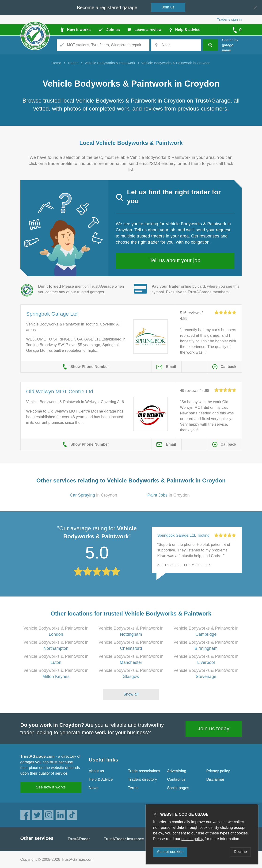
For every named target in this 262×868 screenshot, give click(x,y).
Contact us (176, 779)
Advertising (177, 771)
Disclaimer (215, 779)
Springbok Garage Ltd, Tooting (184, 535)
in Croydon (94, 495)
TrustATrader (79, 839)
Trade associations (144, 771)
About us (97, 771)
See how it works (51, 787)
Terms (133, 788)
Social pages (178, 788)
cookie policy (193, 839)
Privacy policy (218, 771)
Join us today (214, 728)
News (94, 788)
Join (168, 7)
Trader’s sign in (229, 19)
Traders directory (143, 779)
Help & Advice (101, 779)
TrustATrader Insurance (124, 839)
